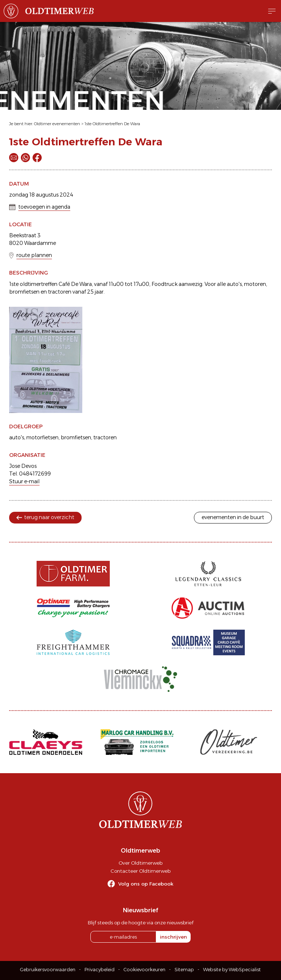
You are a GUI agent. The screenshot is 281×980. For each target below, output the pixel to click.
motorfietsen (42, 437)
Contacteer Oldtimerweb (140, 871)
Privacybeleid (100, 970)
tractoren (105, 437)
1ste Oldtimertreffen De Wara (112, 124)
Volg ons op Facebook (146, 884)
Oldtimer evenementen (57, 124)
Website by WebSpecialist (232, 970)
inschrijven (173, 937)
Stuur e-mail (24, 481)
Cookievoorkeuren (145, 970)
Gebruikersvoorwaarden (48, 970)
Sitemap (184, 970)
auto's (17, 437)
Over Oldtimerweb (140, 863)
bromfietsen (76, 437)
